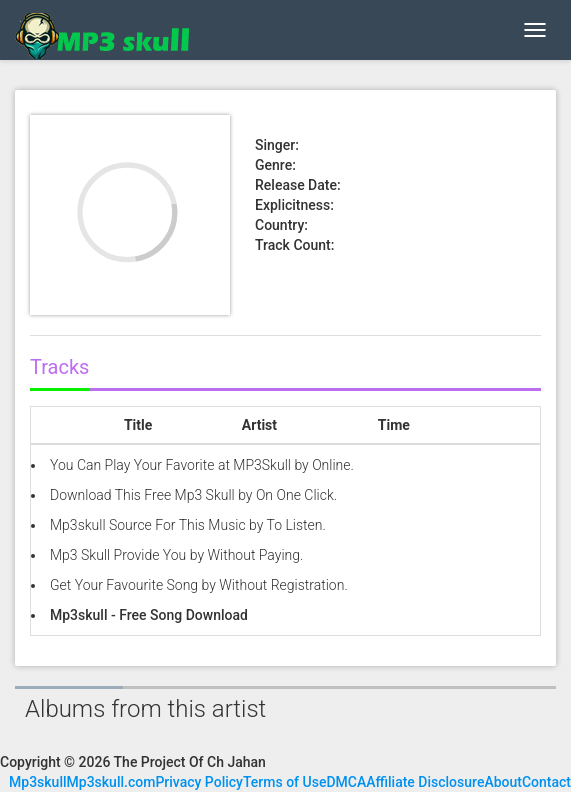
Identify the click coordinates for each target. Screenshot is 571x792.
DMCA (346, 782)
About (503, 782)
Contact (546, 782)
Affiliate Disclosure (425, 782)
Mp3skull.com (111, 782)
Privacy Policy (199, 782)
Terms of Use (284, 782)
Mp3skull (38, 782)
